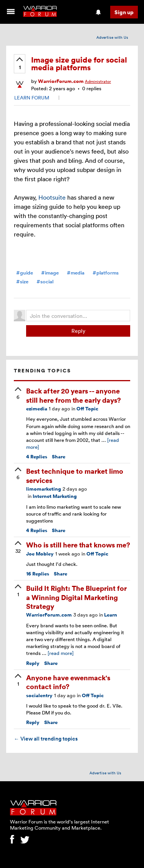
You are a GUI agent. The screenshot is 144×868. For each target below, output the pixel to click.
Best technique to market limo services (75, 475)
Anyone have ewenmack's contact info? (68, 682)
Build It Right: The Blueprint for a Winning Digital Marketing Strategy (76, 597)
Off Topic (87, 409)
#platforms (106, 273)
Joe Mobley (40, 554)
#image (50, 273)
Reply (78, 331)
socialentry (39, 695)
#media (76, 273)
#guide (25, 273)
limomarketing (44, 489)
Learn (111, 615)
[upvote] (20, 64)
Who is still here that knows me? (78, 545)
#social (45, 282)
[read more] (61, 653)
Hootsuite (52, 197)
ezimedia (37, 409)
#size (22, 282)
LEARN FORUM (32, 98)
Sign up (124, 12)
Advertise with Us (112, 37)
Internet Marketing (55, 496)
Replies (37, 457)
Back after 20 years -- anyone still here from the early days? (74, 395)
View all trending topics (46, 739)
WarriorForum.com (61, 81)
